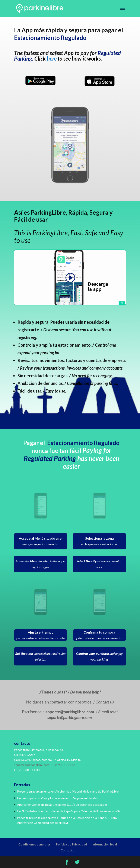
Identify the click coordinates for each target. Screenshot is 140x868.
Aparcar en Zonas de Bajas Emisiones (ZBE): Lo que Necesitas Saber (62, 805)
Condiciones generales (34, 844)
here (52, 58)
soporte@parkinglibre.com (32, 765)
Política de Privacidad (71, 844)
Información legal (105, 844)
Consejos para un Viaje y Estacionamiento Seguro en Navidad (58, 798)
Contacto (68, 850)
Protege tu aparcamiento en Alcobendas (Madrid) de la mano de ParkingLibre (68, 791)
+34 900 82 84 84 (64, 765)
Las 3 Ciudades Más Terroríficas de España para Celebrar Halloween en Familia (69, 811)
